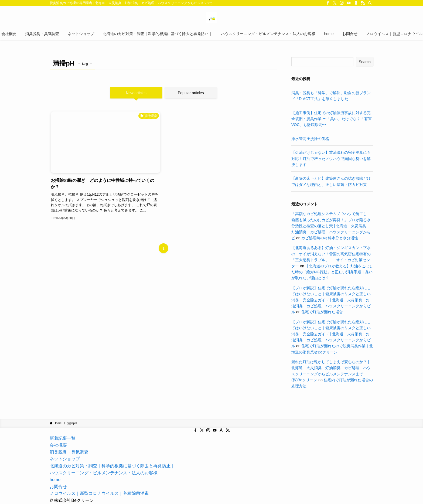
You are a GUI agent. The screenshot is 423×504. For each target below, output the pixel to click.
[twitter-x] (335, 3)
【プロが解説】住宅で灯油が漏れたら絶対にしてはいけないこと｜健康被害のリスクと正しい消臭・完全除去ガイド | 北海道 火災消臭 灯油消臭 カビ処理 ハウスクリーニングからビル (331, 300)
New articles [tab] (136, 93)
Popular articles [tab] (191, 93)
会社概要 (58, 445)
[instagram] (342, 3)
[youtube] (349, 3)
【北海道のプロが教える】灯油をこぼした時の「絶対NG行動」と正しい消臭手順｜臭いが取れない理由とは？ (332, 272)
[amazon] (356, 3)
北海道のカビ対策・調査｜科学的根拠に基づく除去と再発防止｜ (112, 466)
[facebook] (328, 3)
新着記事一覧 (63, 438)
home (55, 480)
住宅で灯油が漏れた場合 (322, 312)
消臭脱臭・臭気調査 (69, 452)
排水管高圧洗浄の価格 (310, 139)
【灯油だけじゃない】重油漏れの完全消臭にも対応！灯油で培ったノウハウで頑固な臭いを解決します (331, 159)
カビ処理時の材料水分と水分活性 (330, 238)
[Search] (370, 3)
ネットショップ (65, 459)
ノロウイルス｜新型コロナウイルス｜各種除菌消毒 (99, 493)
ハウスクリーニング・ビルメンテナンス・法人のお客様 (104, 473)
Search (365, 62)
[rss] (363, 3)
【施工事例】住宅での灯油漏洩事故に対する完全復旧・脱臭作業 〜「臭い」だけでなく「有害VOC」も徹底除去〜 (332, 119)
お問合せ (58, 487)
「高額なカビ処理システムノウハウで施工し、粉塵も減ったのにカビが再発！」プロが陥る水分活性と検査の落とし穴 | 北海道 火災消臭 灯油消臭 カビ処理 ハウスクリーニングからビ (331, 226)
